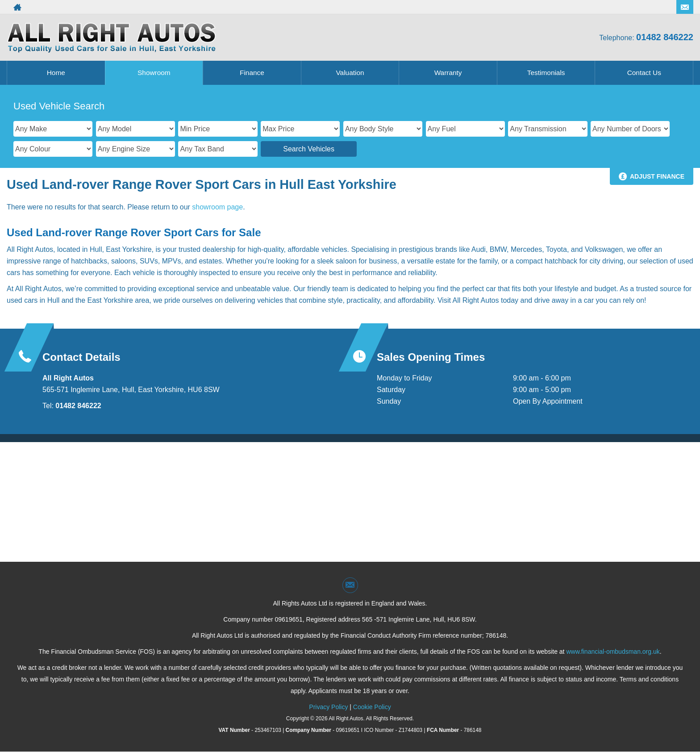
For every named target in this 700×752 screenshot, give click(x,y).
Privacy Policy (328, 707)
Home (56, 73)
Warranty (448, 73)
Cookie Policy (372, 707)
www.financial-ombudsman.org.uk (613, 652)
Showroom (154, 73)
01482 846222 (665, 37)
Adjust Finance (657, 176)
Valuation (350, 73)
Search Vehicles (309, 149)
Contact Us (644, 73)
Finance (252, 73)
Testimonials (546, 73)
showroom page (217, 207)
